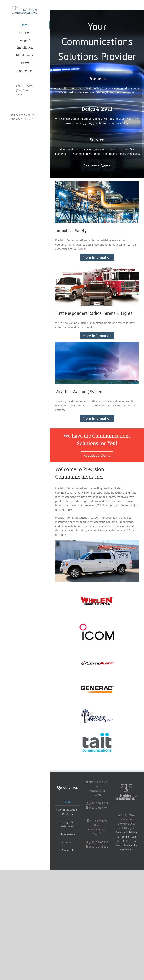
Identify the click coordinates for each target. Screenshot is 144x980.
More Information (97, 257)
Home (67, 802)
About (67, 842)
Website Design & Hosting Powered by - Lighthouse (127, 845)
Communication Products (67, 812)
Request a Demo (97, 166)
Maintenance (68, 834)
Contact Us (68, 850)
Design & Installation (67, 824)
